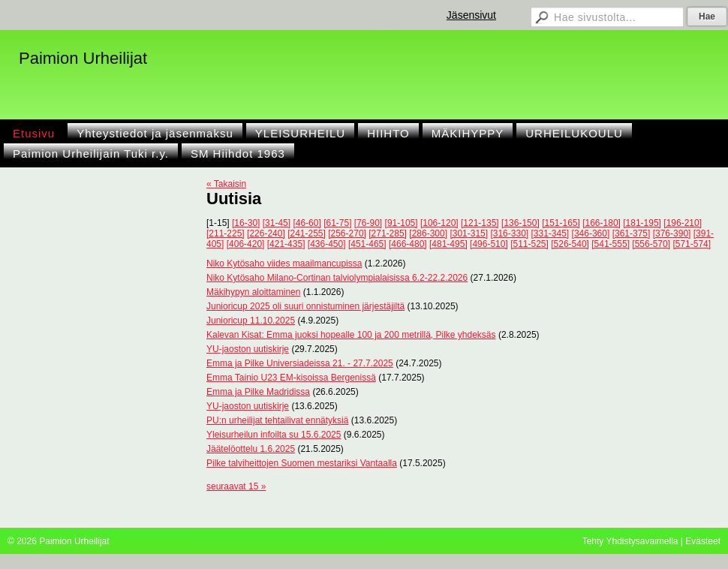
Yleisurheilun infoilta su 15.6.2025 (274, 435)
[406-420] (246, 244)
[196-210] (683, 223)
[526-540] (570, 244)
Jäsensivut (471, 15)
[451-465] (367, 244)
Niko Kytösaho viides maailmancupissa (284, 263)
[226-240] (266, 233)
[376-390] (672, 233)
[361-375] (632, 233)
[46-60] (307, 223)
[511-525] (529, 244)
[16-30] (246, 223)
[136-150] (520, 223)
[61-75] (337, 223)
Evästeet (703, 541)
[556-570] (651, 244)
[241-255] (307, 233)
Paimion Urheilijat (83, 58)
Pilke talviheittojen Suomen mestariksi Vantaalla (302, 463)
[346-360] (591, 233)
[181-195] (642, 223)
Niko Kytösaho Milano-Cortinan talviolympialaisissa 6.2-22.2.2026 (337, 278)
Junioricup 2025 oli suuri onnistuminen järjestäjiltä (305, 306)
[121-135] (480, 223)
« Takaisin (226, 184)
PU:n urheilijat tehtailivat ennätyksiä (277, 420)
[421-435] (286, 244)
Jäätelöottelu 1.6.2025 (251, 449)
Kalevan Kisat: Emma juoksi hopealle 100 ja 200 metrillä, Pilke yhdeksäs (351, 335)
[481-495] (448, 244)
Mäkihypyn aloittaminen (253, 292)
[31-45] (277, 223)
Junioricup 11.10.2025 (251, 321)
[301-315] (469, 233)
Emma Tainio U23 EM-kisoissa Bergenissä (291, 378)
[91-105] (402, 223)
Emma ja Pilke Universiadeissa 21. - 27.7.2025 (300, 363)
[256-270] (347, 233)
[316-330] (509, 233)
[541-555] (611, 244)
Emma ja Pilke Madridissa (258, 392)
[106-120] (439, 223)
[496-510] (489, 244)
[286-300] (428, 233)
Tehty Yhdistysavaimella (630, 541)
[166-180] (602, 223)
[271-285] (388, 233)
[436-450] (327, 244)
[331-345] (551, 233)
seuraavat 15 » (236, 486)
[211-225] (226, 233)
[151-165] (561, 223)
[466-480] (408, 244)
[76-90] (368, 223)
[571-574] (692, 244)
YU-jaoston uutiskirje (248, 349)
